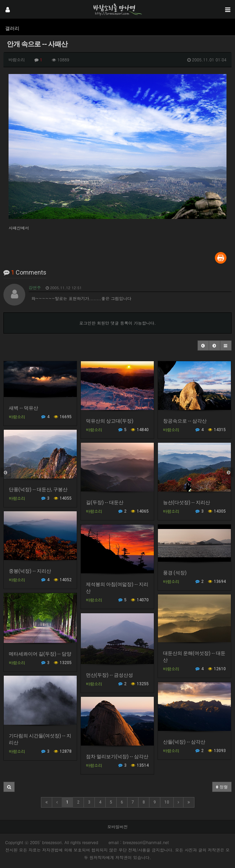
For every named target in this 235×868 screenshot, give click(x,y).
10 (167, 802)
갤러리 (12, 28)
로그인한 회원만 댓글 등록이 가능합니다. (117, 323)
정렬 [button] (222, 787)
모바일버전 (118, 827)
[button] (203, 345)
